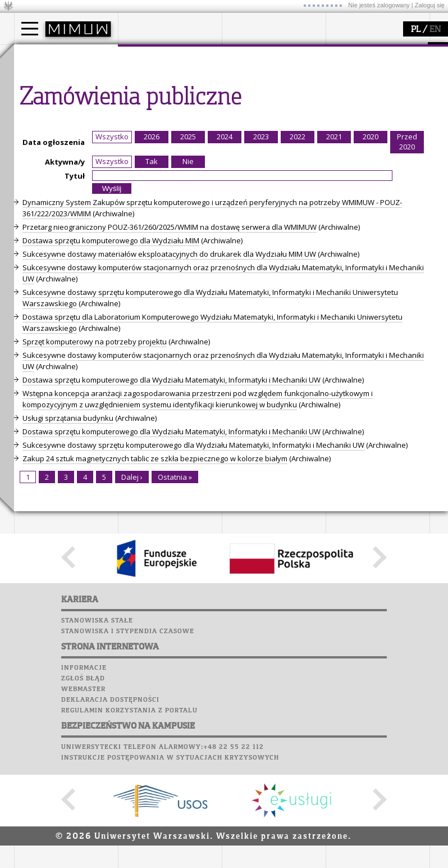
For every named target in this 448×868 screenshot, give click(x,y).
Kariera (35, 229)
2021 (334, 344)
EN (435, 30)
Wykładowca (50, 108)
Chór (75, 208)
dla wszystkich (364, 118)
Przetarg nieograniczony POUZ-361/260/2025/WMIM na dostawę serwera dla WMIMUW (170, 435)
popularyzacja (369, 55)
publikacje (253, 98)
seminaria (253, 88)
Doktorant (45, 98)
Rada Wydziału (157, 98)
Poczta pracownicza (57, 197)
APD (83, 154)
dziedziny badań (264, 78)
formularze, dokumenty (172, 128)
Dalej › (132, 685)
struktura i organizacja (170, 88)
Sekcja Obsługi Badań (273, 118)
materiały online (367, 88)
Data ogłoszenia (54, 350)
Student (42, 88)
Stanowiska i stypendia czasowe (128, 839)
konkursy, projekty (371, 128)
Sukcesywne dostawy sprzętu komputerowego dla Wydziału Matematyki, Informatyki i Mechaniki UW (193, 653)
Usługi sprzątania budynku (68, 626)
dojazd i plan (154, 78)
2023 (261, 344)
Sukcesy (32, 240)
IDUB (244, 138)
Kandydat (45, 78)
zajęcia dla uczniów (372, 78)
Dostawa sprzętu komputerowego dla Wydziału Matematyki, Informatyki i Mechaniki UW (172, 588)
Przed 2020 (407, 349)
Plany (65, 165)
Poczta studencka (52, 187)
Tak (152, 369)
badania (248, 55)
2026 (152, 344)
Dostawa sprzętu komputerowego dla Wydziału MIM (111, 448)
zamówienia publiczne (170, 138)
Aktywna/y (65, 370)
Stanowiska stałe (97, 829)
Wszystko (112, 344)
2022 (298, 344)
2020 (371, 344)
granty (247, 108)
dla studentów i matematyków (366, 103)
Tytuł (75, 384)
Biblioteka (37, 208)
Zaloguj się (430, 5)
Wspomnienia (42, 219)
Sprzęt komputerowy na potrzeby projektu (95, 549)
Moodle (31, 165)
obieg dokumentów (269, 128)
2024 (225, 344)
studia (36, 55)
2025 (188, 344)
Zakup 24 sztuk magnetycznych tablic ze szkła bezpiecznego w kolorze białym (155, 666)
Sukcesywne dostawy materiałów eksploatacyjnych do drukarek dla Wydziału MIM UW (169, 462)
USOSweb (33, 154)
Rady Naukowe (158, 108)
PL (416, 30)
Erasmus (43, 118)
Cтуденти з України (63, 128)
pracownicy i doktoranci (172, 118)
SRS (63, 154)
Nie (188, 369)
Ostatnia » (175, 685)
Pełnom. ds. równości (64, 138)
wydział (145, 55)
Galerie (90, 219)
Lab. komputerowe (53, 176)
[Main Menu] (30, 29)
